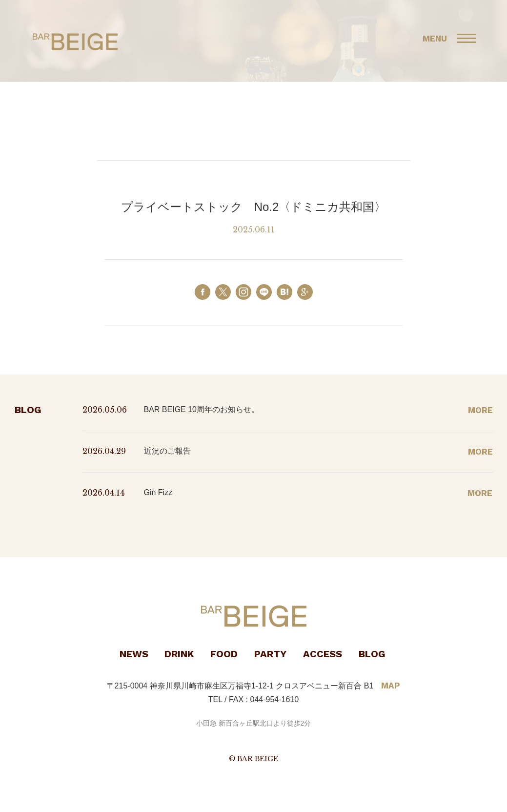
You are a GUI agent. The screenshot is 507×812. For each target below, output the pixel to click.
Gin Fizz (158, 492)
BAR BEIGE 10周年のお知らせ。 (202, 409)
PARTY (270, 654)
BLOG (372, 654)
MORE (480, 410)
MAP (391, 686)
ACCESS (323, 654)
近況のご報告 (167, 451)
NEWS (134, 654)
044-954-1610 (275, 699)
